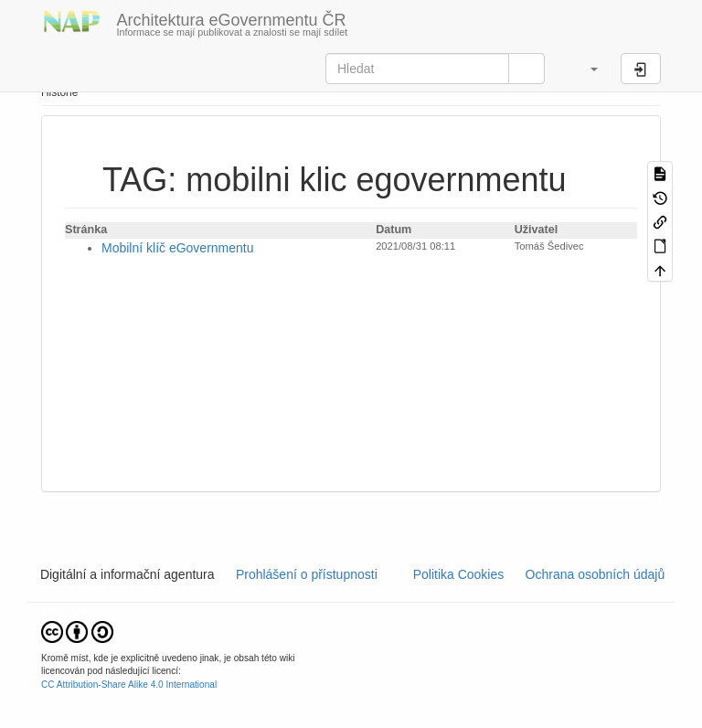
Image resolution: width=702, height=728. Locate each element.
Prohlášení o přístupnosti (305, 574)
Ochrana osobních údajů (595, 574)
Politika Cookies (460, 574)
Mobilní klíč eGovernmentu (178, 248)
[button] (585, 69)
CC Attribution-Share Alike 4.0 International (129, 685)
